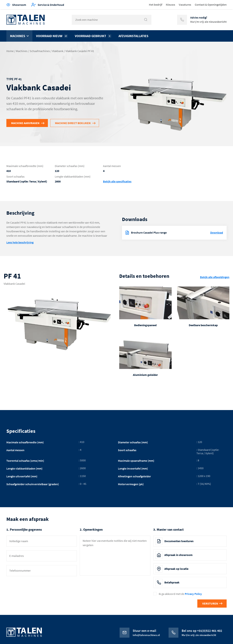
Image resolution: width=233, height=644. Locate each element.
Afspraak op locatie (176, 569)
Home (10, 51)
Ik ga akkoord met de (180, 594)
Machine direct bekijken (73, 123)
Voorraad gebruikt (93, 36)
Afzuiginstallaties (133, 36)
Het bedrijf (156, 5)
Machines (18, 36)
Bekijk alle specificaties (117, 181)
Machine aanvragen (25, 123)
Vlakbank (58, 51)
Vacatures (185, 5)
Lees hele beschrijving (20, 242)
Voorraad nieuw (52, 36)
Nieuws (170, 5)
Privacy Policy (193, 594)
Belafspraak (172, 582)
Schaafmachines (40, 51)
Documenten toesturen (179, 541)
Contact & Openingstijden (211, 5)
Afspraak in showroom (178, 555)
